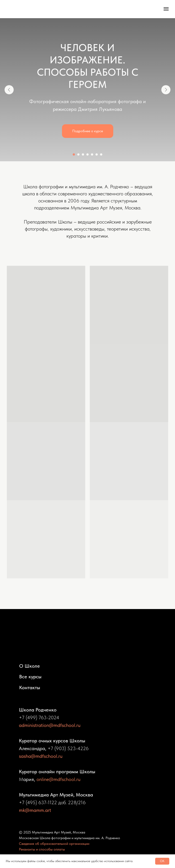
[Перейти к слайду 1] (74, 154)
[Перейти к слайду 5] (92, 154)
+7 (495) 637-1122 (38, 802)
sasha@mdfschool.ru (41, 756)
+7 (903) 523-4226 (68, 748)
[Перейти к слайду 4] (87, 154)
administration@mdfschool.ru (50, 725)
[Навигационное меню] (166, 9)
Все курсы (30, 676)
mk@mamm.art (35, 810)
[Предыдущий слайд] (9, 90)
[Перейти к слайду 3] (83, 154)
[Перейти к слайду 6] (97, 154)
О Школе (30, 666)
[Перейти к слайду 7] (101, 154)
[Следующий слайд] (166, 90)
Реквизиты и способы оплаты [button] (42, 849)
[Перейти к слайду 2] (78, 154)
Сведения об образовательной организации (54, 844)
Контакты (30, 687)
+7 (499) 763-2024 (39, 717)
